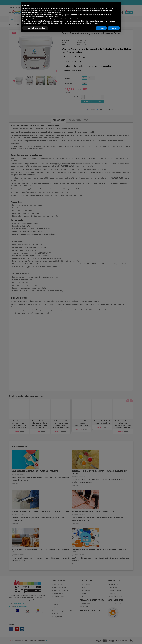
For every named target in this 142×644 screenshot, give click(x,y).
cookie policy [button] (59, 13)
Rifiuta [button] (101, 28)
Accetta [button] (114, 28)
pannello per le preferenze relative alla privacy (82, 23)
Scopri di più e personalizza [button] (35, 28)
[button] (119, 5)
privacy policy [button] (100, 9)
